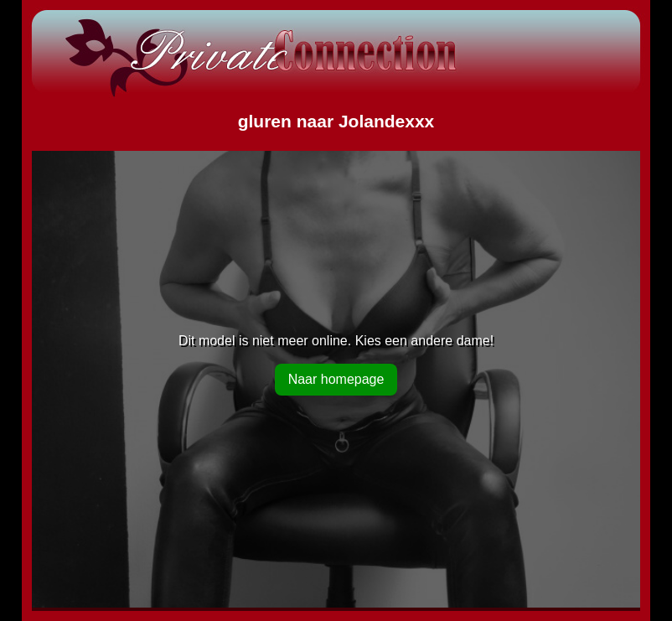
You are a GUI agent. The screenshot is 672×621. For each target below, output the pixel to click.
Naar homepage (336, 379)
